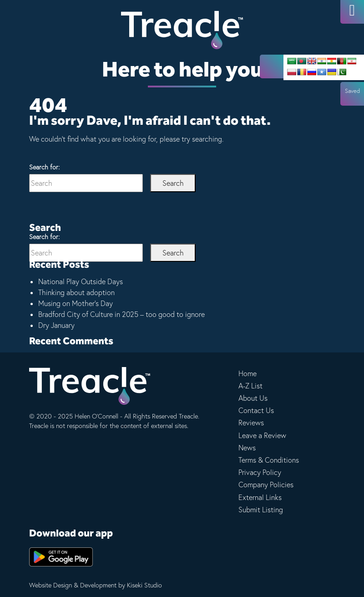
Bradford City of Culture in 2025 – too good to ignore (121, 314)
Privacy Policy (260, 472)
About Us (253, 398)
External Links (260, 497)
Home (248, 373)
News (247, 448)
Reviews (251, 423)
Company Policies (266, 485)
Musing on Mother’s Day (76, 303)
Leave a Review (262, 435)
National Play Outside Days (81, 281)
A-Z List (250, 386)
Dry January (56, 325)
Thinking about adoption (76, 292)
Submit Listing (261, 510)
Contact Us (256, 410)
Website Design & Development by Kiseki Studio (96, 585)
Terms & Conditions (269, 460)
